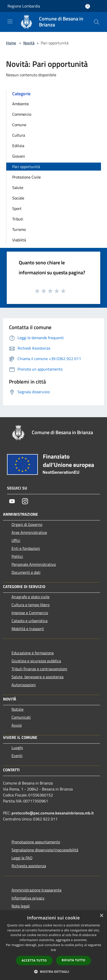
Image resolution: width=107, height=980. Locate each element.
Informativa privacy (28, 898)
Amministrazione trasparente (36, 890)
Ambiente (20, 104)
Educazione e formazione (33, 653)
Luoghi (17, 748)
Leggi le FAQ (22, 858)
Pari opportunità (26, 167)
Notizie (17, 709)
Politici (17, 556)
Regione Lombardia (24, 6)
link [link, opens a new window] (54, 950)
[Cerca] (96, 22)
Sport (17, 208)
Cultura (19, 135)
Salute (18, 188)
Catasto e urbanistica (29, 621)
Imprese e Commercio (30, 613)
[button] (53, 972)
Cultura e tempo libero (30, 605)
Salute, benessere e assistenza (37, 677)
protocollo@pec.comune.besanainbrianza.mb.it (53, 813)
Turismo (19, 229)
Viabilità (19, 240)
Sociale (18, 198)
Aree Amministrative (29, 532)
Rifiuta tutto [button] (74, 960)
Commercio (22, 114)
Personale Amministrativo (34, 564)
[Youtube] (12, 501)
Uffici (16, 540)
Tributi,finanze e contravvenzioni (39, 669)
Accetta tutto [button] (34, 960)
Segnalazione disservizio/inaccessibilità (45, 850)
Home (11, 43)
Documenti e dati (26, 572)
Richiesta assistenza (29, 866)
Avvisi (17, 725)
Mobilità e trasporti (28, 629)
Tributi (18, 219)
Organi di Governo (27, 524)
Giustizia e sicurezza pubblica (36, 661)
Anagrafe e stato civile (30, 597)
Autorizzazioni (24, 685)
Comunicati (21, 717)
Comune (19, 125)
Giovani (19, 156)
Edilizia (18, 146)
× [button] (101, 916)
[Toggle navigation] (10, 21)
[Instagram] (25, 501)
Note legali (21, 906)
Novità (29, 43)
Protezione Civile (26, 177)
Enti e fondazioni (26, 548)
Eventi (17, 756)
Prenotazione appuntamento (36, 842)
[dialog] (53, 945)
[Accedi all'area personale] (88, 6)
